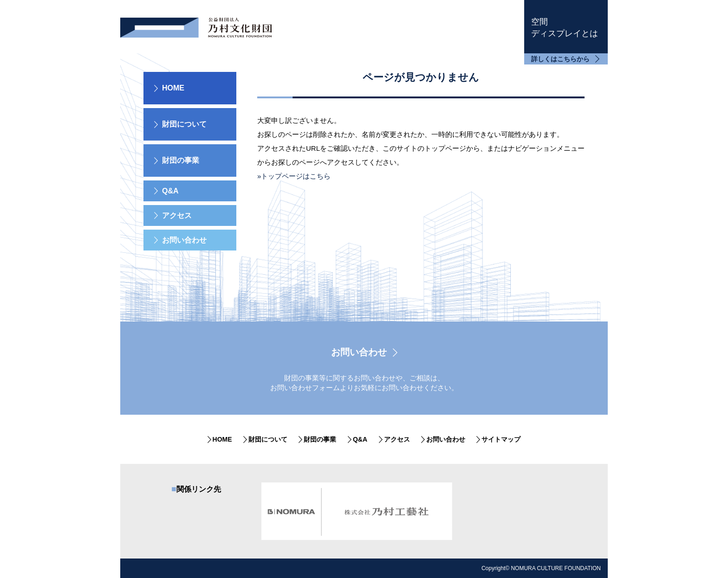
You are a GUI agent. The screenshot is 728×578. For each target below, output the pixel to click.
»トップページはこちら (294, 176)
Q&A (170, 191)
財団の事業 (320, 439)
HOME (173, 88)
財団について (268, 439)
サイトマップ (501, 439)
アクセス (177, 215)
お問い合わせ (184, 240)
